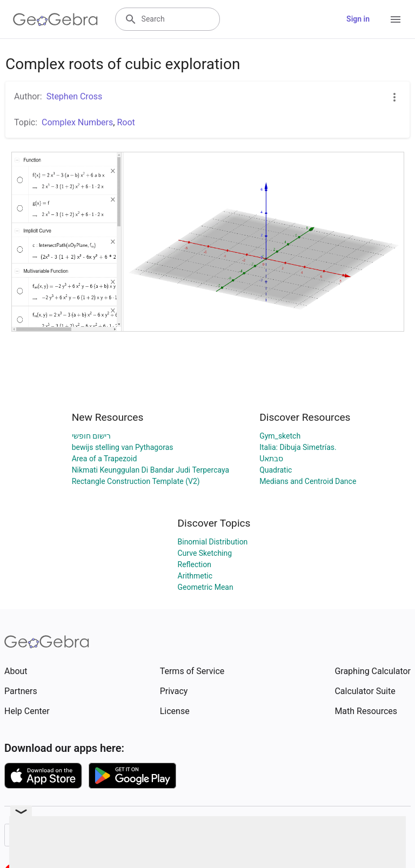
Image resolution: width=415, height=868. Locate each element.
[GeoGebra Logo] (55, 19)
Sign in (358, 19)
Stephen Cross (75, 96)
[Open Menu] (396, 19)
